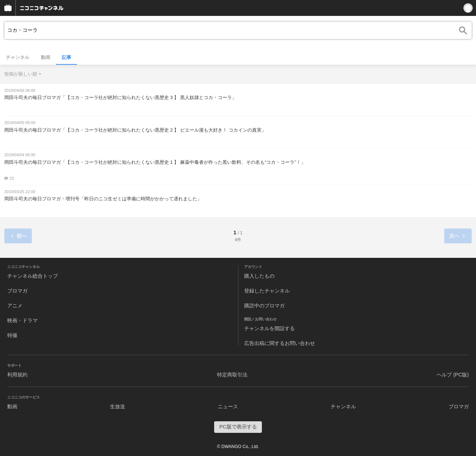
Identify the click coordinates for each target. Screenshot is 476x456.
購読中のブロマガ (264, 306)
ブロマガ (17, 291)
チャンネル (18, 57)
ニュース (228, 406)
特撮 (12, 335)
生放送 (118, 406)
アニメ (15, 306)
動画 (46, 57)
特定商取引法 (232, 375)
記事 (67, 57)
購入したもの (259, 276)
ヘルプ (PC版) (453, 375)
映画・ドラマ (22, 320)
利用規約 (17, 375)
